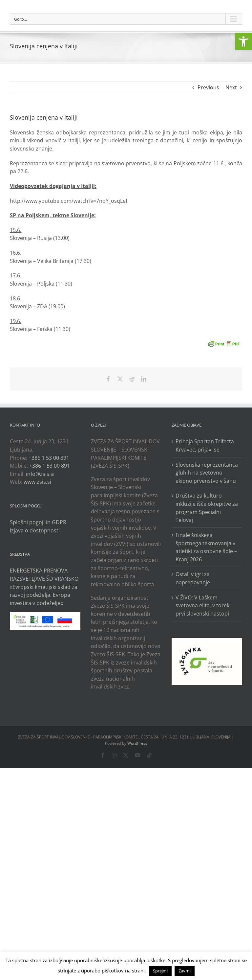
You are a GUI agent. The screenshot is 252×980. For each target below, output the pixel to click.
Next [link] (231, 87)
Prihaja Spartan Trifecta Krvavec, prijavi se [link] (205, 445)
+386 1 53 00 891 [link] (49, 458)
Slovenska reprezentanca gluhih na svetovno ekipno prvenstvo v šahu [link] (207, 473)
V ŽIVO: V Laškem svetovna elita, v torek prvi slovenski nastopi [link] (202, 606)
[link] (243, 41)
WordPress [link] (137, 743)
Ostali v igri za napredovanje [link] (193, 578)
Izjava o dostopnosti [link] (35, 530)
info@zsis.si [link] (40, 474)
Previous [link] (208, 87)
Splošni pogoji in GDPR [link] (38, 522)
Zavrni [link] (185, 971)
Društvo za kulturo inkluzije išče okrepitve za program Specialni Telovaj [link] (207, 508)
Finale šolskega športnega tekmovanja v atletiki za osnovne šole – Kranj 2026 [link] (206, 547)
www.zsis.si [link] (37, 482)
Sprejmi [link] (160, 971)
